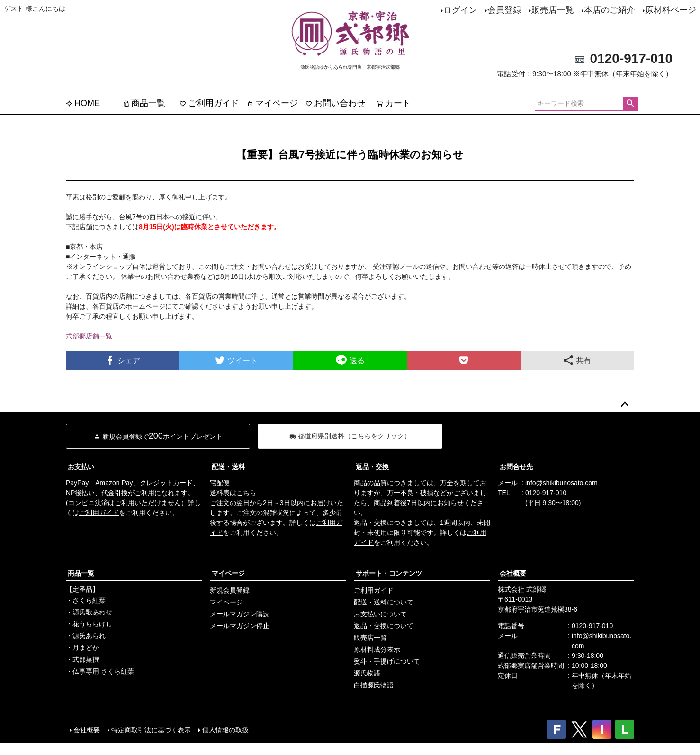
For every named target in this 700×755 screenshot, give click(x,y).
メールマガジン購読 (240, 614)
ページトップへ (625, 405)
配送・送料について (384, 602)
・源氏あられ (86, 636)
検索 (630, 104)
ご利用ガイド (209, 103)
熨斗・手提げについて (387, 661)
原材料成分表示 (377, 649)
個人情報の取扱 (225, 730)
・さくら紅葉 (86, 600)
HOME (83, 103)
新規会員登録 (230, 590)
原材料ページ (671, 10)
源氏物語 (367, 673)
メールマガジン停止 (240, 626)
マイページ (272, 103)
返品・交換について (384, 626)
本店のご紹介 (610, 10)
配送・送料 (228, 467)
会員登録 (504, 10)
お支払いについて (380, 614)
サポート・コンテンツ (389, 573)
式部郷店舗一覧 (89, 336)
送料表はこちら (233, 493)
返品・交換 (372, 467)
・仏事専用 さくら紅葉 (100, 671)
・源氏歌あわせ (89, 612)
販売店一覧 (553, 10)
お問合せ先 (516, 467)
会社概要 (513, 573)
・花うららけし (89, 624)
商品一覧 (144, 103)
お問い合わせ (335, 103)
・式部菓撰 (82, 659)
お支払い (81, 467)
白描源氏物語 (374, 685)
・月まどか (82, 648)
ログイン (460, 10)
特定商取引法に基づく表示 (151, 730)
